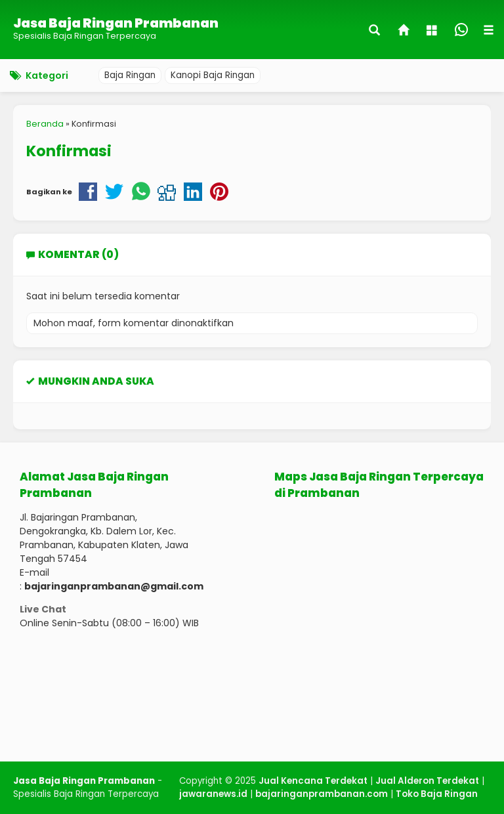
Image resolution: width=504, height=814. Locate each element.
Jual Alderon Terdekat (427, 781)
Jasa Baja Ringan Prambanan (116, 23)
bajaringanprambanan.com (322, 794)
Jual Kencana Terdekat (313, 781)
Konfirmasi (69, 151)
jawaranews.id (213, 794)
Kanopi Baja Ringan (213, 75)
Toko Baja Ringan (437, 794)
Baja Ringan (130, 75)
